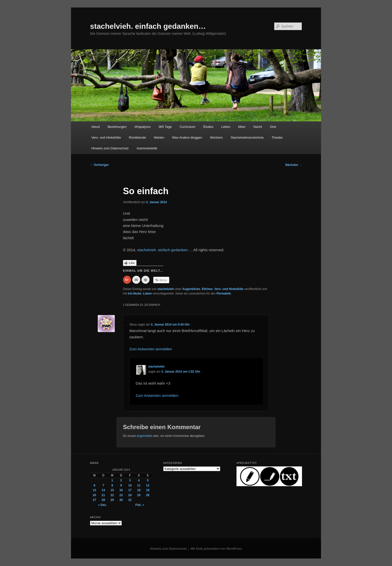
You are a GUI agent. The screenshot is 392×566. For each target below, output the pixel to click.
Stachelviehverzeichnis (247, 137)
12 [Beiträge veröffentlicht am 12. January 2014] (148, 485)
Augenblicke (191, 289)
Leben (226, 127)
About (95, 127)
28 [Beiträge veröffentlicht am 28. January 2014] (103, 500)
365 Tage (165, 127)
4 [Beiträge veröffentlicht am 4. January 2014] (139, 480)
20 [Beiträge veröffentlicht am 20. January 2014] (94, 495)
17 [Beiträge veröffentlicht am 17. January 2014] (130, 490)
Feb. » (140, 505)
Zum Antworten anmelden (151, 349)
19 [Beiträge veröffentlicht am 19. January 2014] (148, 490)
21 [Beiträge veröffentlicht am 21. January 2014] (103, 495)
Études (208, 127)
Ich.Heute (134, 294)
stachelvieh (166, 289)
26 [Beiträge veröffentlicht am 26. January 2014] (148, 495)
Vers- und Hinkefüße (106, 137)
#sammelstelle (147, 148)
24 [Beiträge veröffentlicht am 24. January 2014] (130, 495)
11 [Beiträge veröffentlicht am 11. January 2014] (139, 485)
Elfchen (207, 289)
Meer (242, 127)
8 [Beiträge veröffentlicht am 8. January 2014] (112, 485)
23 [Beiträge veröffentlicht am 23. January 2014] (121, 495)
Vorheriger (99, 165)
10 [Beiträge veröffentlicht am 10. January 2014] (130, 485)
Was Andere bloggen (187, 137)
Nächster (294, 165)
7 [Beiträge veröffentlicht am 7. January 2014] (103, 485)
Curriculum (188, 127)
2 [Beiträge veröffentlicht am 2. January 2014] (121, 480)
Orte (273, 127)
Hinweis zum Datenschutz (110, 148)
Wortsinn (216, 137)
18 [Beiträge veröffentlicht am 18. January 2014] (139, 490)
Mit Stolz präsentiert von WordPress (216, 549)
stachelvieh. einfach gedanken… (148, 26)
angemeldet (144, 436)
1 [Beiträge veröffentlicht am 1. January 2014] (112, 480)
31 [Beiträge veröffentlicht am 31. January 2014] (130, 500)
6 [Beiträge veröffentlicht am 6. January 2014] (94, 485)
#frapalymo (142, 127)
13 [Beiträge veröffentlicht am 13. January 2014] (94, 490)
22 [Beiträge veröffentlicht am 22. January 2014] (112, 495)
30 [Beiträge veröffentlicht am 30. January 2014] (121, 500)
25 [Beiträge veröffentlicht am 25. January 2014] (139, 495)
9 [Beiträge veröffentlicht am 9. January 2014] (121, 485)
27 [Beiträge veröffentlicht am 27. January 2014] (94, 500)
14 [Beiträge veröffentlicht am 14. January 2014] (103, 490)
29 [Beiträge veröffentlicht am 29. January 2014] (112, 500)
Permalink (224, 294)
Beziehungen (117, 127)
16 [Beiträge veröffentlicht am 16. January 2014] (121, 490)
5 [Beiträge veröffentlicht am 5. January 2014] (148, 480)
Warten (159, 137)
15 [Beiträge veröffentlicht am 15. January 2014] (112, 490)
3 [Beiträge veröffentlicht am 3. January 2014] (130, 480)
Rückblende (137, 137)
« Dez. (102, 505)
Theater (277, 137)
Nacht (258, 127)
